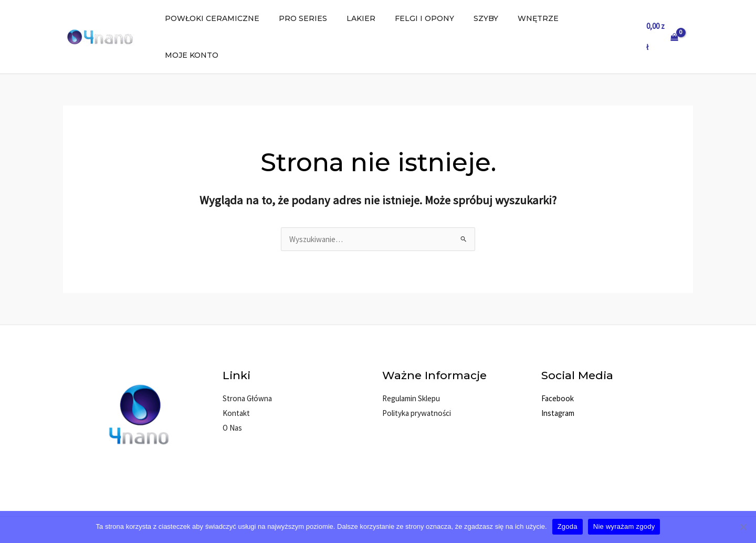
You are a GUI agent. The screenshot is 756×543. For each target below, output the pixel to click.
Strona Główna (247, 362)
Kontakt (236, 376)
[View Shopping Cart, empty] (662, 19)
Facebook (557, 362)
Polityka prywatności (416, 376)
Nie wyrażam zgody (624, 526)
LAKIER (372, 18)
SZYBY (487, 18)
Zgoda (568, 526)
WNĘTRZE (535, 18)
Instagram (558, 376)
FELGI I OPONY (431, 18)
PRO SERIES (319, 18)
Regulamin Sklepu (411, 362)
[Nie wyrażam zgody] (743, 527)
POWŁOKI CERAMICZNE (233, 18)
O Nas (232, 391)
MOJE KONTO (597, 18)
